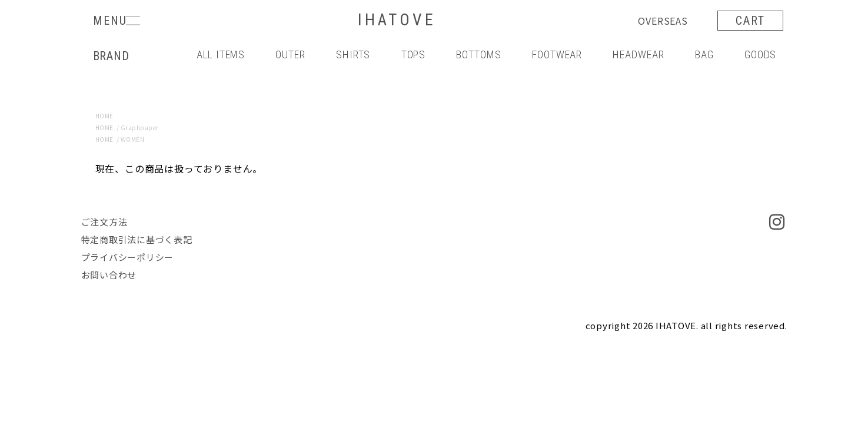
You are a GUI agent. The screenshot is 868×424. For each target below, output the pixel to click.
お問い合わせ (109, 275)
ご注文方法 (104, 222)
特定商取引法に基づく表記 (137, 239)
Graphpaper (140, 127)
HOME (104, 116)
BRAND (111, 56)
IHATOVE (397, 20)
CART (750, 21)
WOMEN (133, 139)
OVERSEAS (663, 21)
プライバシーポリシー (128, 257)
